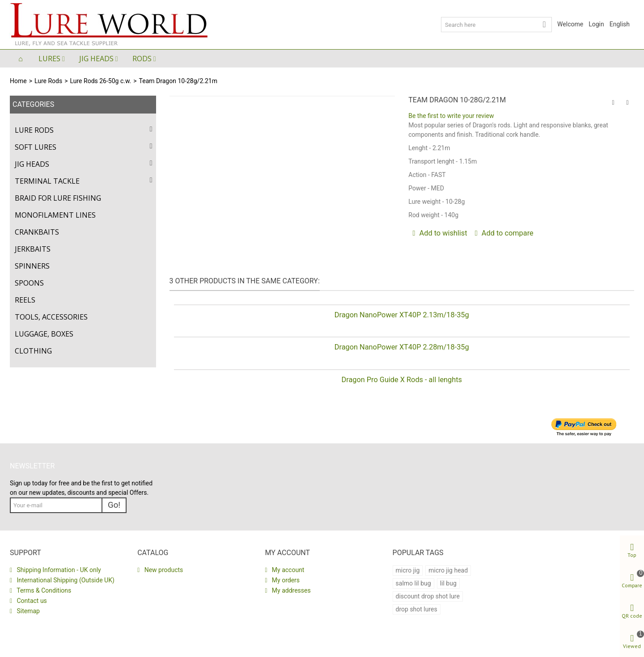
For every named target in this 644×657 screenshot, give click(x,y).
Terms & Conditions (43, 590)
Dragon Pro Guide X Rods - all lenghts (402, 380)
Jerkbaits (33, 249)
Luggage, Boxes (44, 334)
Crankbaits (37, 232)
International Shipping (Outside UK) (65, 580)
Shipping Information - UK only (58, 570)
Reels (25, 300)
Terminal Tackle (47, 181)
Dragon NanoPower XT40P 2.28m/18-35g (402, 347)
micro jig (408, 570)
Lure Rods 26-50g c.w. (101, 81)
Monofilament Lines (55, 215)
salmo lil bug (413, 583)
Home (18, 81)
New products (163, 570)
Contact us (31, 601)
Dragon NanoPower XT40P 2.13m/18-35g (402, 315)
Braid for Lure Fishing (58, 198)
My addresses (290, 590)
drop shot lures (417, 609)
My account (287, 570)
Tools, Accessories (51, 317)
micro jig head (448, 570)
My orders (285, 580)
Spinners (32, 266)
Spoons (29, 283)
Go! (114, 505)
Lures (49, 59)
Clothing (33, 351)
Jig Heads (96, 59)
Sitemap (28, 611)
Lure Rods (48, 81)
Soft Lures (36, 147)
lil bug (448, 583)
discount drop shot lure (428, 596)
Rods (142, 59)
